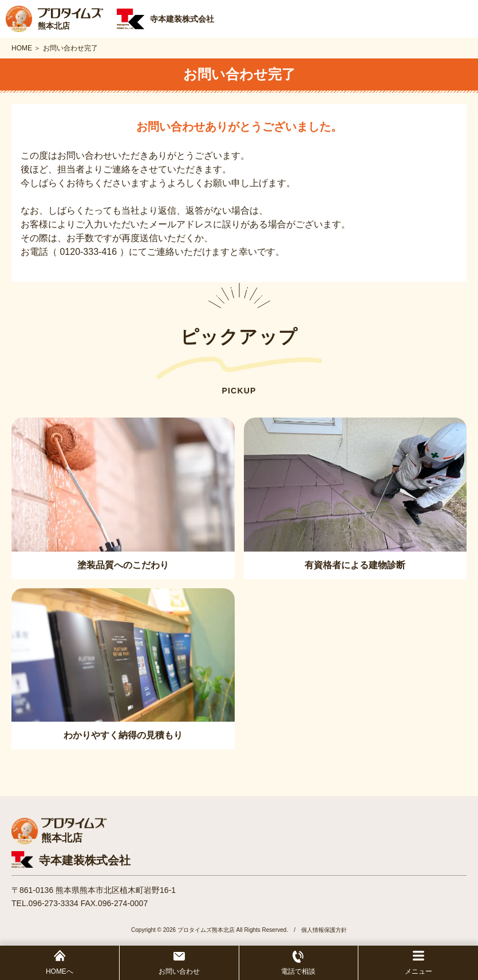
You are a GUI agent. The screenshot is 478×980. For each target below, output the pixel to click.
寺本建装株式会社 (85, 860)
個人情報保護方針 (324, 930)
